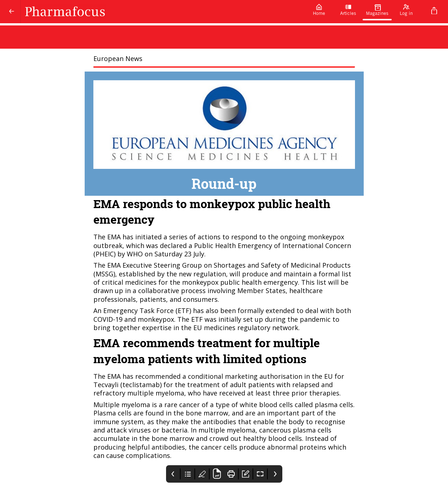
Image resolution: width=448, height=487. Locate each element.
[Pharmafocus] (163, 12)
